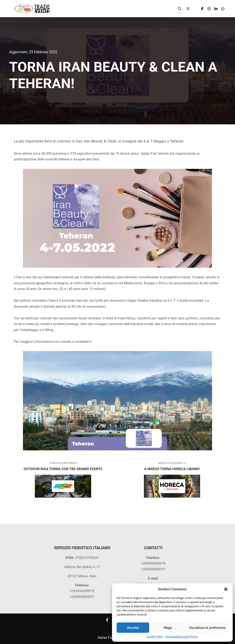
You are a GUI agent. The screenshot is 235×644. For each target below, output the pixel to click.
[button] (226, 589)
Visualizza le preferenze (207, 628)
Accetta (133, 628)
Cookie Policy (155, 637)
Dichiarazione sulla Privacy (182, 637)
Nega (168, 628)
